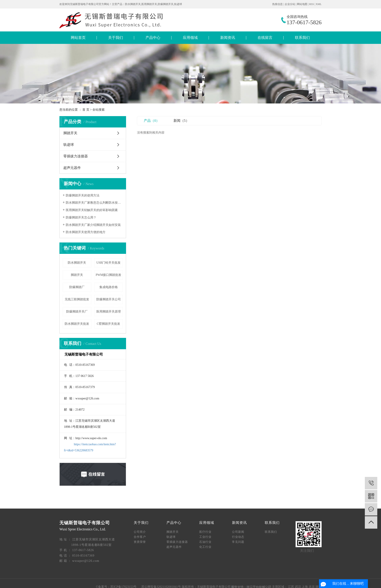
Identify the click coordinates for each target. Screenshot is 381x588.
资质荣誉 (140, 542)
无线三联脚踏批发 (77, 299)
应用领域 (190, 38)
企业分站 (290, 4)
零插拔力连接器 (76, 156)
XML (319, 4)
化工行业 (205, 547)
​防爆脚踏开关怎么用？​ (81, 217)
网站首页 (78, 38)
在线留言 (265, 38)
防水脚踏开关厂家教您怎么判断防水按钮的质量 (94, 203)
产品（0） (152, 121)
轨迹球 (69, 145)
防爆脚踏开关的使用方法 (83, 195)
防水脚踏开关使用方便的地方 (86, 232)
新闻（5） (181, 121)
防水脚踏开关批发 (77, 324)
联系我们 (302, 38)
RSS (312, 4)
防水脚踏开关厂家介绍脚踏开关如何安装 (93, 225)
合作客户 (140, 537)
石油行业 (205, 542)
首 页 (86, 110)
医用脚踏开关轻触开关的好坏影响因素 (92, 210)
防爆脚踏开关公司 (109, 299)
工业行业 (205, 537)
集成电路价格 (109, 287)
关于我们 (116, 38)
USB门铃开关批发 (108, 263)
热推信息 (277, 4)
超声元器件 (72, 168)
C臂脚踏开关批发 (108, 324)
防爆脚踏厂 (77, 287)
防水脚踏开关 (77, 263)
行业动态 (238, 537)
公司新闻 (238, 532)
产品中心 (153, 38)
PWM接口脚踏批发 (108, 275)
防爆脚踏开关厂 (77, 312)
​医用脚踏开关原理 (109, 312)
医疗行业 (205, 532)
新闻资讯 (228, 38)
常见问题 (238, 542)
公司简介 (140, 532)
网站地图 (302, 4)
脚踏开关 (70, 133)
